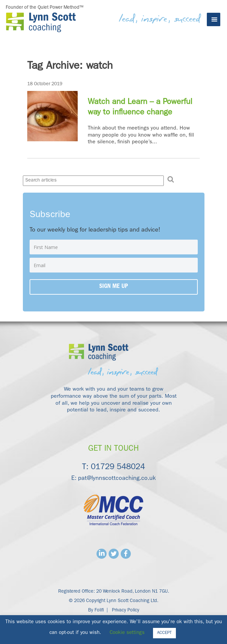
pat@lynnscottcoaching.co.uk (117, 479)
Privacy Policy (126, 610)
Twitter (114, 554)
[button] (171, 180)
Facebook (126, 554)
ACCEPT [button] (164, 633)
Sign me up (113, 287)
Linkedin (102, 554)
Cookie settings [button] (127, 633)
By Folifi (96, 610)
